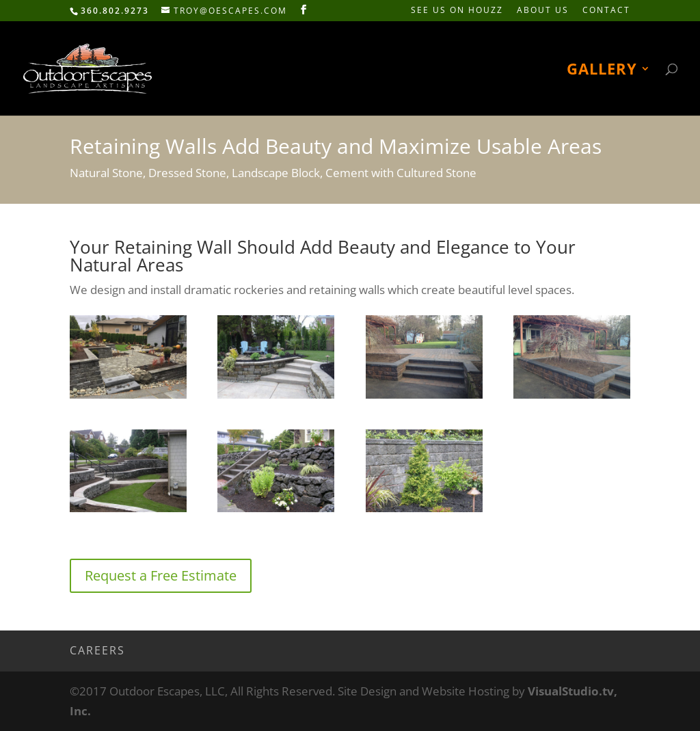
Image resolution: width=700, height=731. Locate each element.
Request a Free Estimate (161, 575)
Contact (606, 11)
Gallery (602, 71)
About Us (543, 11)
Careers (97, 650)
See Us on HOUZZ (457, 11)
